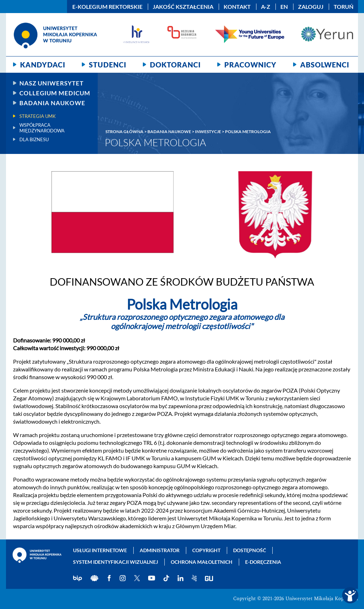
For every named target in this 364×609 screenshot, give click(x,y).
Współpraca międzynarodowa (42, 128)
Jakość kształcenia (183, 7)
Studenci (108, 65)
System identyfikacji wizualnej (116, 562)
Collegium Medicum (55, 93)
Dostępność (250, 550)
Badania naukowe (52, 103)
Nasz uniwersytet (51, 83)
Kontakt (237, 7)
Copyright (206, 550)
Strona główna (125, 132)
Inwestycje (208, 132)
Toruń (344, 7)
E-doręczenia (263, 562)
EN (284, 7)
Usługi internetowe (100, 550)
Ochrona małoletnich (202, 562)
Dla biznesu (34, 139)
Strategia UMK (38, 116)
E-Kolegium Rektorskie (107, 7)
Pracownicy (250, 65)
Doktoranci (175, 65)
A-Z (266, 7)
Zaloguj (311, 7)
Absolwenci (325, 65)
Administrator (160, 550)
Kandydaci (43, 65)
